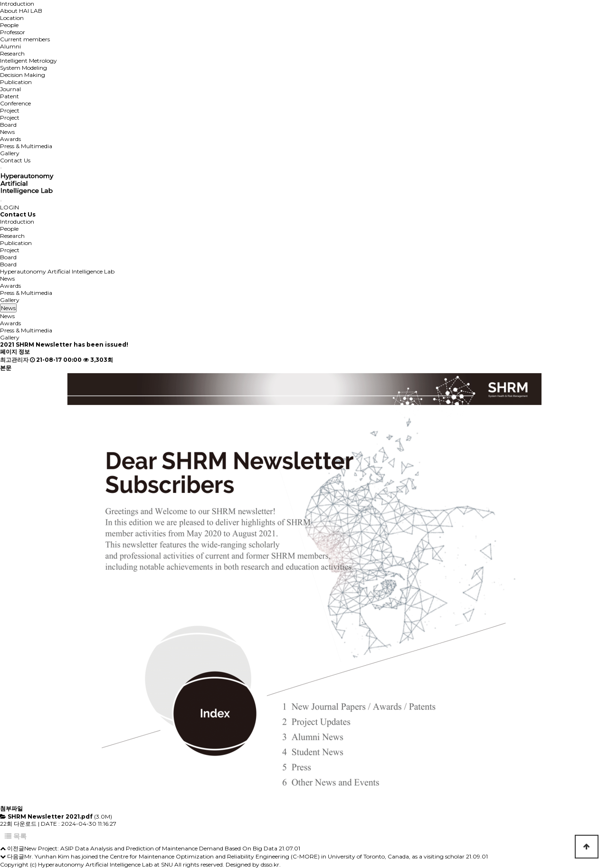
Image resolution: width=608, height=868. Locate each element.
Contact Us (15, 160)
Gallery (10, 153)
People (9, 25)
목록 (16, 836)
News (7, 132)
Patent (9, 96)
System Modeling (24, 68)
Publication (16, 82)
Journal (10, 89)
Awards (10, 139)
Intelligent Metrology (28, 61)
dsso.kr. (271, 864)
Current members (25, 39)
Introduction (17, 4)
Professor (13, 32)
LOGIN (9, 207)
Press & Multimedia (26, 146)
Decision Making (23, 75)
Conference (15, 103)
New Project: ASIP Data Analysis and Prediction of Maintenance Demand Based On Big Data (151, 848)
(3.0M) (60, 816)
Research (12, 53)
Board (8, 125)
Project (10, 110)
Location (12, 18)
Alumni (10, 46)
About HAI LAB (21, 11)
